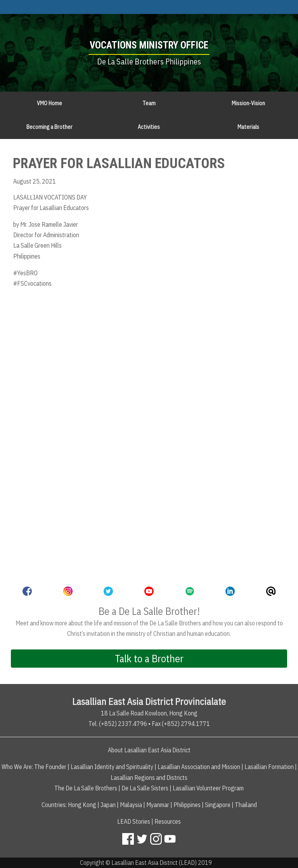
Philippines (187, 805)
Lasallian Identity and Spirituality (112, 767)
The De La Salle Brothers (86, 788)
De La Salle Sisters (145, 788)
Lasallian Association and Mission (199, 767)
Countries (54, 805)
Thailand (246, 805)
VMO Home (49, 103)
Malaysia (131, 805)
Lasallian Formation (269, 767)
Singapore (218, 805)
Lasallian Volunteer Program (208, 788)
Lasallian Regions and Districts (149, 778)
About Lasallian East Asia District (149, 750)
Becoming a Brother (49, 127)
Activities (149, 127)
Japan (108, 805)
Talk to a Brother (149, 658)
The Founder (50, 767)
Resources (168, 821)
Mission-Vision (248, 103)
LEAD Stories (134, 821)
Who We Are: (17, 767)
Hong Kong (82, 805)
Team (149, 103)
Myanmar (158, 805)
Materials (248, 127)
